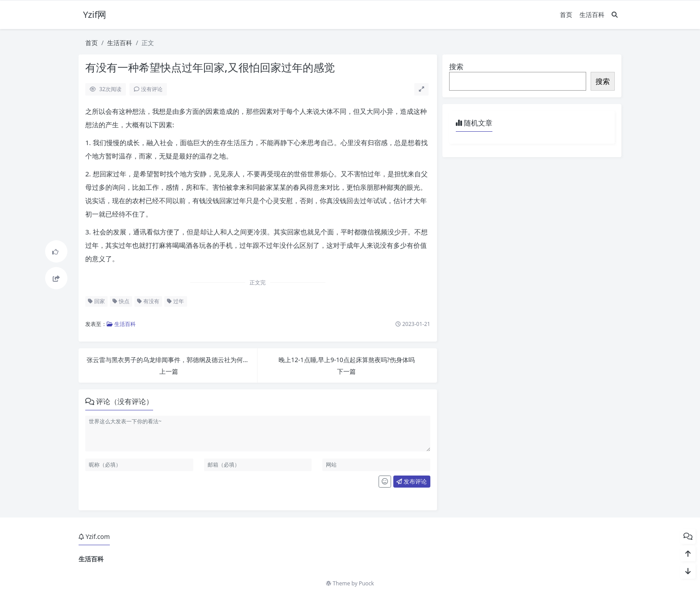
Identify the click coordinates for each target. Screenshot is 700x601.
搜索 (456, 67)
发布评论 (412, 481)
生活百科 (592, 15)
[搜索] (615, 15)
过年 (175, 301)
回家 (96, 301)
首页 (566, 15)
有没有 (148, 301)
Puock (367, 583)
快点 (121, 301)
